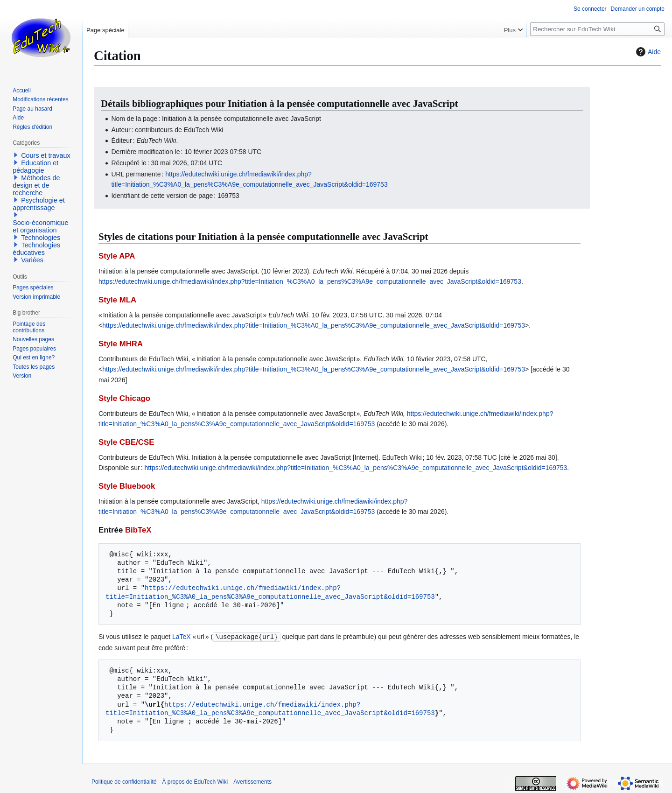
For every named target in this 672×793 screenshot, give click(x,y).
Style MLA (117, 300)
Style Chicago (124, 398)
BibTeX (138, 530)
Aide (647, 52)
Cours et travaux (46, 155)
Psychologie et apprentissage (39, 204)
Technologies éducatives (36, 249)
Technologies (41, 238)
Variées (32, 260)
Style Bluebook (127, 486)
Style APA (117, 256)
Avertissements (252, 781)
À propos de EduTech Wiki (195, 781)
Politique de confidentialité (124, 781)
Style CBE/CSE (126, 442)
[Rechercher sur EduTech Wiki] (597, 29)
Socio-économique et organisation (40, 226)
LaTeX (182, 637)
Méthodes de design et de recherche (36, 185)
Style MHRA (121, 344)
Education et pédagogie (35, 167)
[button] (16, 155)
